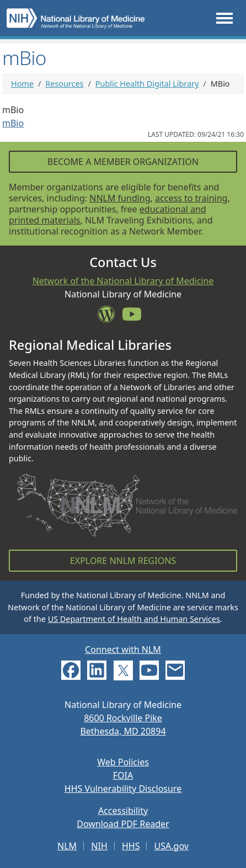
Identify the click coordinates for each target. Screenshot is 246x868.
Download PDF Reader (123, 824)
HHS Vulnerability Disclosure (123, 789)
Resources (64, 84)
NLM (67, 846)
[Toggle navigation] (224, 18)
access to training (191, 198)
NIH (99, 846)
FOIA (123, 775)
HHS (131, 846)
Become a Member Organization (123, 162)
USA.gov (172, 846)
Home (22, 84)
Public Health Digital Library (147, 84)
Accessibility (123, 811)
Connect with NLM (123, 649)
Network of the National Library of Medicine (123, 281)
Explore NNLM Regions (123, 561)
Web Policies (123, 762)
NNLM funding (120, 198)
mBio (13, 123)
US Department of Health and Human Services (134, 619)
